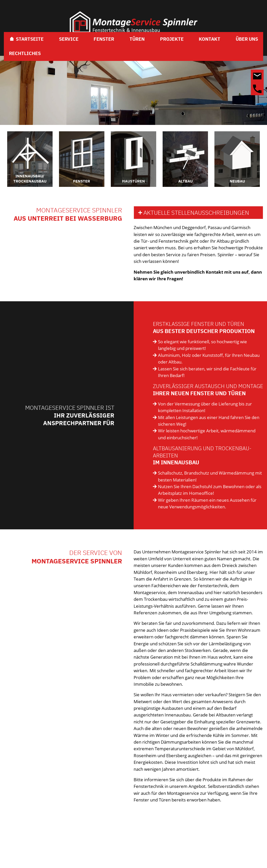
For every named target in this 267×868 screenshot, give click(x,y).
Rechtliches (25, 53)
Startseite (26, 39)
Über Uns (247, 39)
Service (69, 39)
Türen (137, 39)
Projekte (172, 39)
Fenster (104, 39)
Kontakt (210, 39)
